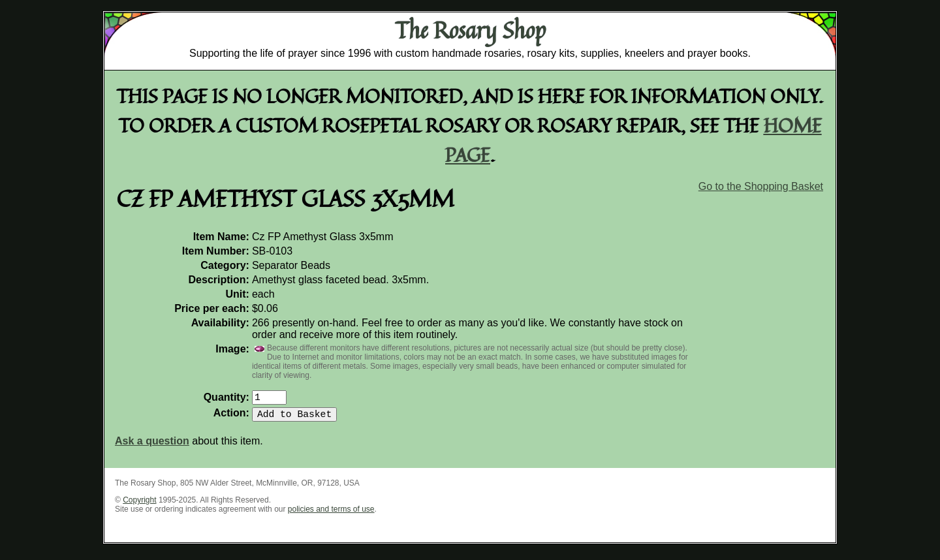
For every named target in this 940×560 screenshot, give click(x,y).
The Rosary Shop (470, 30)
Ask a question (152, 446)
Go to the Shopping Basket (761, 186)
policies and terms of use (331, 514)
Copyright (139, 505)
